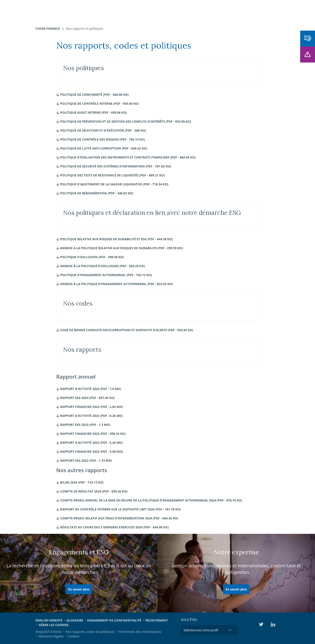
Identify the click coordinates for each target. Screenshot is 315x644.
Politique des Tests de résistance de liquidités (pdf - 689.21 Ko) (111, 175)
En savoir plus (79, 589)
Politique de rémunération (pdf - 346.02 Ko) (95, 193)
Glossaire (75, 620)
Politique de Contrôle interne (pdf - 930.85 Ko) (98, 104)
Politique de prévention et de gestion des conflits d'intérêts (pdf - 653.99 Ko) (124, 121)
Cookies (74, 636)
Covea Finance (48, 29)
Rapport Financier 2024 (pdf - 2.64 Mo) (90, 407)
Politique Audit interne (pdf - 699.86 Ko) (92, 112)
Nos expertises (96, 11)
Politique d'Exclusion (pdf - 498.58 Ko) (90, 257)
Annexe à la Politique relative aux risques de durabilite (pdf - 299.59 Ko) (120, 248)
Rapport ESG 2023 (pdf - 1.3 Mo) (83, 425)
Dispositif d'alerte (48, 632)
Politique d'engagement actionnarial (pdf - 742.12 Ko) (104, 275)
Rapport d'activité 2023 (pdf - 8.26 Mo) (90, 416)
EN (268, 11)
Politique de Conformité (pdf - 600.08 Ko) (92, 95)
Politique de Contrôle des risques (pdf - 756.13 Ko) (101, 139)
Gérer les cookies (54, 625)
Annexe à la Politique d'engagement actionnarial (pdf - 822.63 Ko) (115, 284)
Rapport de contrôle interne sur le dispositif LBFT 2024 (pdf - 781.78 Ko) (119, 509)
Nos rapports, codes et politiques (90, 632)
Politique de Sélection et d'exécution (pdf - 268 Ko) (101, 130)
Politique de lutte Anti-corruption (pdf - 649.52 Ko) (102, 148)
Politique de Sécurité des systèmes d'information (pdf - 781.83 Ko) (114, 166)
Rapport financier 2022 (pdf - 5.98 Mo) (90, 452)
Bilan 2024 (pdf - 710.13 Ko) (80, 482)
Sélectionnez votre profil (201, 630)
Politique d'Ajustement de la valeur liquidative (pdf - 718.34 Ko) (112, 184)
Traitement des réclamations (140, 632)
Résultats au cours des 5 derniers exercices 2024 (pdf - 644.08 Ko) (112, 527)
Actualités (182, 11)
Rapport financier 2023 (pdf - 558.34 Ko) (91, 434)
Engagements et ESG (214, 11)
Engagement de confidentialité (114, 620)
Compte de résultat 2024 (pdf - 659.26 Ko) (92, 491)
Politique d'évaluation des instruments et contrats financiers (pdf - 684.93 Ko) (126, 157)
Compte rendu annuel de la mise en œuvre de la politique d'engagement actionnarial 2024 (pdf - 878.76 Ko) (149, 500)
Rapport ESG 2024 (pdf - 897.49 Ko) (85, 398)
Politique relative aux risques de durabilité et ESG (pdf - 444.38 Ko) (115, 239)
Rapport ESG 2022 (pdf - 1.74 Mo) (84, 460)
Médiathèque (249, 11)
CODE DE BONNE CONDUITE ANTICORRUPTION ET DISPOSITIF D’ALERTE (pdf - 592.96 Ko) (125, 330)
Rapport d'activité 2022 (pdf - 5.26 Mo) (90, 443)
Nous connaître (152, 11)
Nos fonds (123, 11)
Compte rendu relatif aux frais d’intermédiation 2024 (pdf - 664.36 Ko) (117, 518)
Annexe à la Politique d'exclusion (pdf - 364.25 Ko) (101, 266)
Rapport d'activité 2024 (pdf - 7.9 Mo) (89, 389)
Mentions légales (51, 636)
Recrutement (157, 620)
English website (49, 620)
